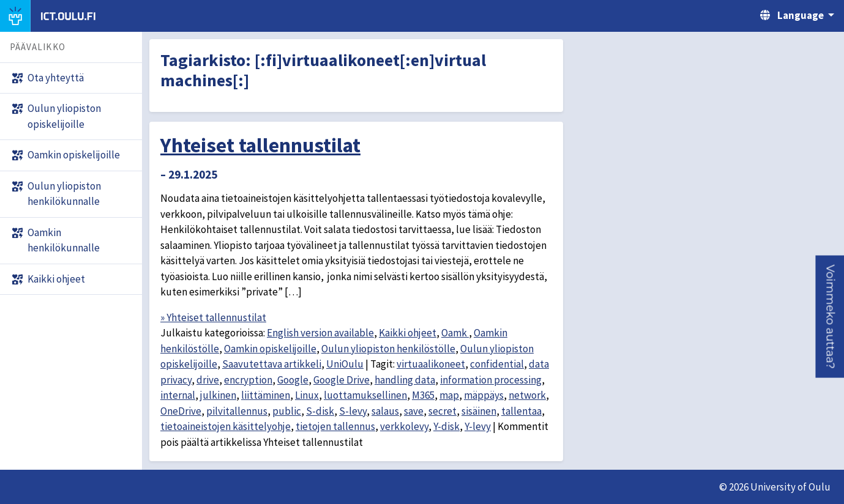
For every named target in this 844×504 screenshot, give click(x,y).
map (449, 395)
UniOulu (345, 364)
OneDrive (181, 411)
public (287, 411)
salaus (385, 411)
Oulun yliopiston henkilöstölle (388, 349)
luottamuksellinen (365, 395)
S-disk (320, 411)
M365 (423, 395)
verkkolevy (404, 426)
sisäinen (479, 411)
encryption (248, 380)
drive (208, 380)
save (414, 411)
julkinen (218, 395)
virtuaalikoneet (431, 364)
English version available (320, 333)
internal (178, 395)
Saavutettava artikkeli (272, 364)
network (527, 395)
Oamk (455, 333)
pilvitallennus (237, 411)
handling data (405, 380)
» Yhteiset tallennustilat (213, 317)
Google (293, 380)
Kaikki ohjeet (408, 333)
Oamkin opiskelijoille (270, 349)
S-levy (353, 411)
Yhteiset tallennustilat (260, 145)
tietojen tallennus (335, 426)
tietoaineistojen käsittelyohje (226, 426)
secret (443, 411)
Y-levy (478, 426)
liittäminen (266, 395)
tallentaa (521, 411)
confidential (497, 364)
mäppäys (484, 395)
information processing (491, 380)
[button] (830, 317)
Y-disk (446, 426)
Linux (307, 395)
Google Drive (342, 380)
